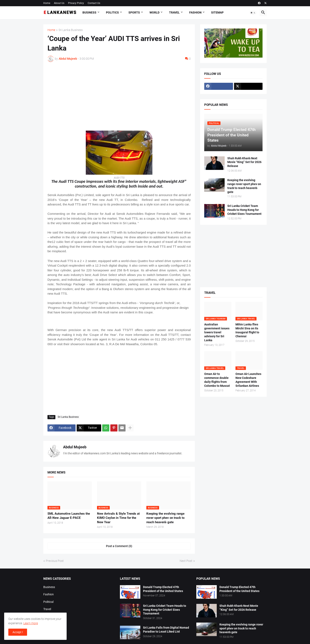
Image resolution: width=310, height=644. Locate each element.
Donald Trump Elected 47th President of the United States (163, 589)
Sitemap (217, 12)
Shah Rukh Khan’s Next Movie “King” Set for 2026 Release (244, 162)
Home (47, 3)
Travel (174, 12)
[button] (253, 13)
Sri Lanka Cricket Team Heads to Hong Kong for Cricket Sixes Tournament (244, 210)
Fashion (195, 12)
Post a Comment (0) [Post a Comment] (119, 546)
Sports (134, 12)
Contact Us (94, 3)
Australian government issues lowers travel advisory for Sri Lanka (217, 332)
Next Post (186, 561)
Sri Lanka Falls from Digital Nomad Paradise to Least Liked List (166, 630)
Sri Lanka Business (71, 30)
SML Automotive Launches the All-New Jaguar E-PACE (69, 516)
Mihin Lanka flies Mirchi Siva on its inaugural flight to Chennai (247, 330)
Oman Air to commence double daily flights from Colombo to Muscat (217, 380)
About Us (59, 3)
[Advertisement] (119, 96)
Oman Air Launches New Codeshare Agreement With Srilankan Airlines (248, 380)
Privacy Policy (76, 3)
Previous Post (55, 561)
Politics (112, 12)
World (154, 12)
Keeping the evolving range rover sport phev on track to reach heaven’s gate (165, 518)
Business (89, 12)
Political (48, 602)
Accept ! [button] (18, 632)
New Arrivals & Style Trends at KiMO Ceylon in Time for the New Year (118, 518)
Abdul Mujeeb (75, 447)
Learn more (31, 623)
